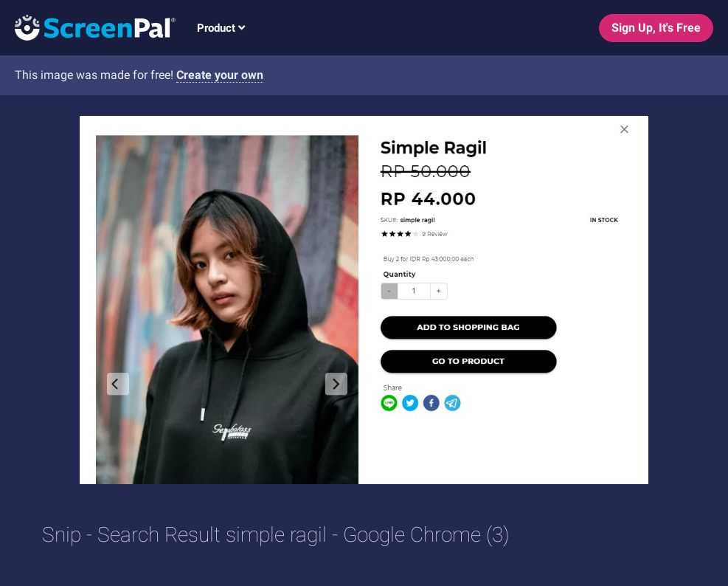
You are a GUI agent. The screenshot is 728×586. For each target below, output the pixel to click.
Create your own (220, 75)
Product (221, 28)
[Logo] (88, 27)
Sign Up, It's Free (656, 28)
